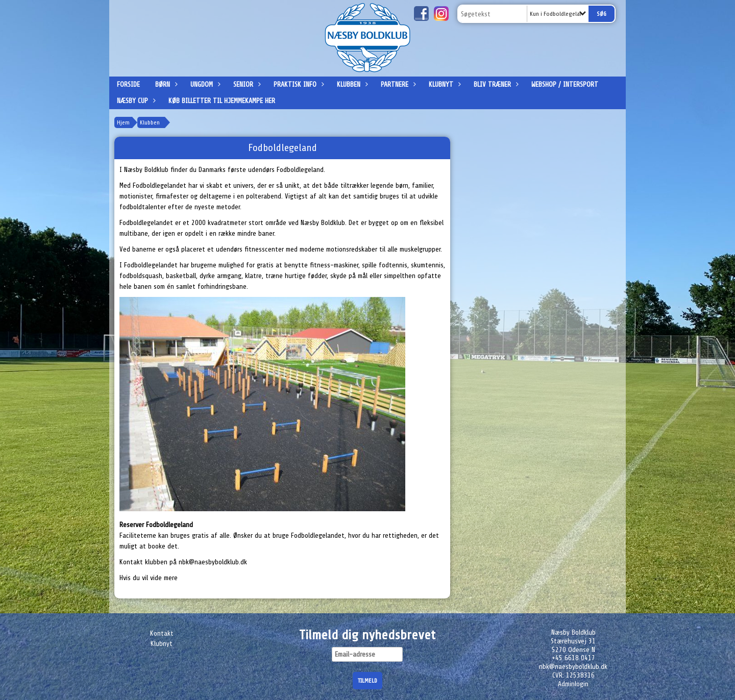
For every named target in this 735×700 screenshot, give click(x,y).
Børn (165, 84)
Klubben (351, 84)
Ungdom (204, 84)
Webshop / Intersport (565, 84)
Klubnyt (444, 84)
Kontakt (162, 633)
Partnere (397, 84)
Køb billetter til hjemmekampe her (222, 101)
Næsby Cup (135, 101)
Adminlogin (573, 684)
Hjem (123, 122)
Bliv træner (495, 84)
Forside (128, 84)
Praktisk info (298, 84)
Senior (246, 84)
